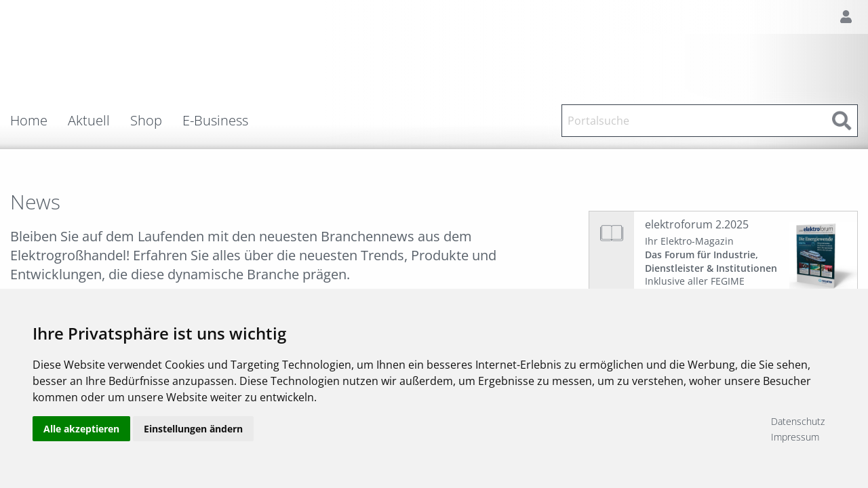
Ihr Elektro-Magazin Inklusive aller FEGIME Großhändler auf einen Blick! (711, 267)
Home (29, 121)
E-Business (215, 121)
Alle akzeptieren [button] (81, 429)
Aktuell (89, 121)
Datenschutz (798, 421)
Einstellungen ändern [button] (193, 429)
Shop (146, 121)
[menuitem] (39, 121)
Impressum (795, 437)
